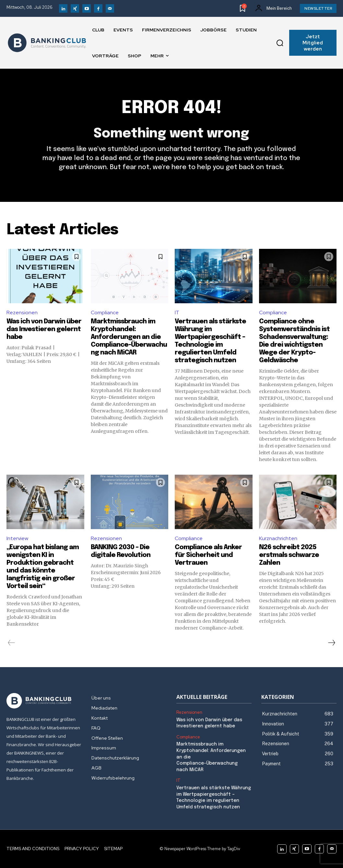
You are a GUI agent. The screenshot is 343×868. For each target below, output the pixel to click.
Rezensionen (22, 312)
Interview (17, 538)
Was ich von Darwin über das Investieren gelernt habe (44, 329)
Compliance (105, 312)
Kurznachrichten (278, 538)
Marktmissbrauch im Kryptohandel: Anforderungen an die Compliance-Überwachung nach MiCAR (129, 337)
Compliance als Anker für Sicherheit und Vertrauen (208, 555)
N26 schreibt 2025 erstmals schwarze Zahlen (289, 555)
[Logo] (47, 43)
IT (177, 312)
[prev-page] (12, 643)
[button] (280, 43)
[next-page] (331, 643)
